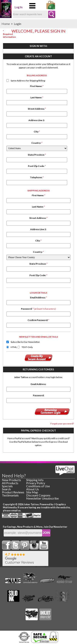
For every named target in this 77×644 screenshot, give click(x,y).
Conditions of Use (38, 486)
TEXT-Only (27, 347)
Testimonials (10, 495)
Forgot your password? (62, 424)
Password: (38, 309)
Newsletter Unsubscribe (42, 498)
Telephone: (37, 177)
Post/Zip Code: (37, 166)
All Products (10, 483)
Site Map (32, 492)
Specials (7, 486)
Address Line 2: (37, 120)
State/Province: (37, 155)
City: (37, 132)
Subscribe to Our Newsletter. (25, 342)
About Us (33, 489)
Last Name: (37, 97)
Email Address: (38, 297)
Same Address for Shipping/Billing (28, 81)
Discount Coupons (38, 495)
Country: (37, 143)
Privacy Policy (36, 483)
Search (6, 489)
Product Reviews (13, 492)
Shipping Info (35, 480)
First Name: (37, 86)
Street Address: (37, 109)
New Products (11, 480)
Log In (19, 7)
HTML (14, 347)
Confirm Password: (38, 320)
